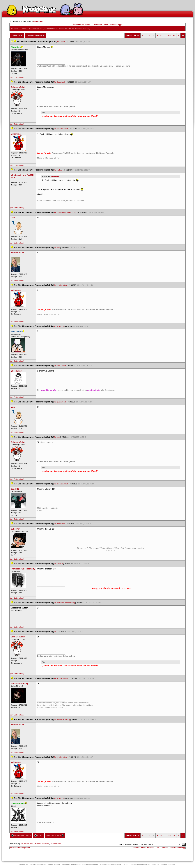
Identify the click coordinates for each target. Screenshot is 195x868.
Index (38, 835)
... (165, 36)
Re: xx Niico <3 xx (60, 285)
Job (173, 864)
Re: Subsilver (59, 564)
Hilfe (106, 25)
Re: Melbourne (59, 170)
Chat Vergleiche (153, 864)
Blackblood (25, 844)
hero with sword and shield (40, 844)
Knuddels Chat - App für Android (47, 864)
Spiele (119, 864)
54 (174, 36)
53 (169, 36)
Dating (126, 864)
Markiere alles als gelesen (20, 848)
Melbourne (55, 176)
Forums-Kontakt (139, 848)
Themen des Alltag (37, 29)
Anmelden (38, 21)
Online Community (137, 864)
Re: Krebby (61, 42)
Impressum (165, 864)
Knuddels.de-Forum (19, 29)
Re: (55, 632)
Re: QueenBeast (60, 402)
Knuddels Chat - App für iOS (73, 864)
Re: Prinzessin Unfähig (62, 720)
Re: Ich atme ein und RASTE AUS (66, 212)
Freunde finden (92, 864)
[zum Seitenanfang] (17, 77)
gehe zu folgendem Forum (128, 844)
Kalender (98, 25)
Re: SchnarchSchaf (61, 129)
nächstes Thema (55, 835)
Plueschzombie (56, 844)
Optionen (17, 36)
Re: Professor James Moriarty (65, 603)
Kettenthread (53, 29)
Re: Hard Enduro (60, 366)
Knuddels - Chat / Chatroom (158, 848)
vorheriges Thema (21, 835)
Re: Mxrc (57, 248)
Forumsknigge (116, 25)
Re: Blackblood (59, 82)
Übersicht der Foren (81, 25)
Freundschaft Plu (107, 864)
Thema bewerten (36, 36)
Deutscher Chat (26, 864)
